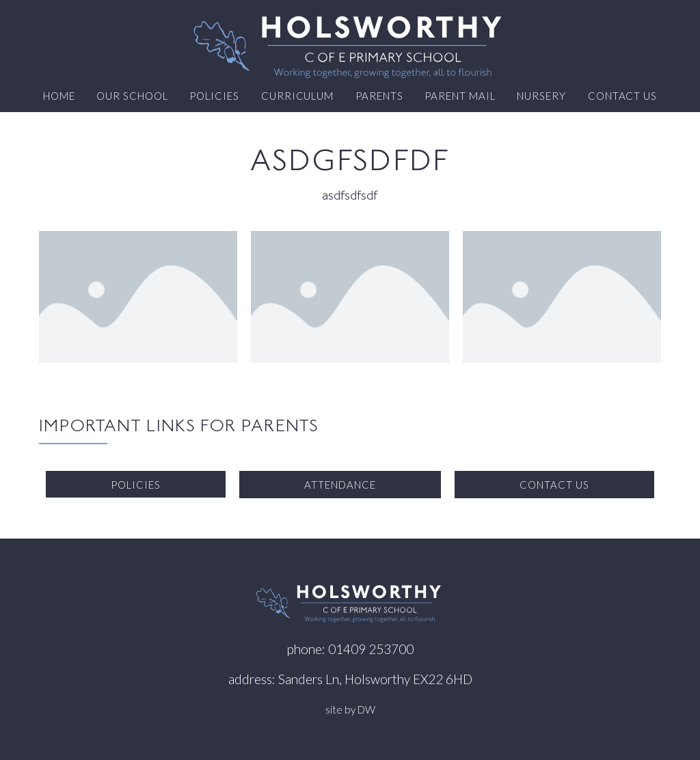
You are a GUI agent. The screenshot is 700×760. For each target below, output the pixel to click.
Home (59, 96)
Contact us (623, 96)
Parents (379, 96)
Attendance (340, 485)
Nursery (541, 96)
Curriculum (298, 96)
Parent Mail (460, 96)
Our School (132, 96)
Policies (214, 96)
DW (366, 709)
